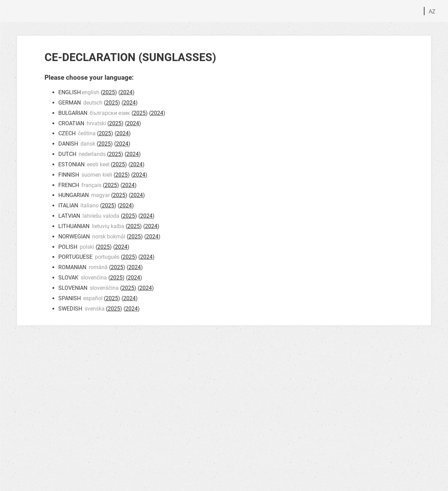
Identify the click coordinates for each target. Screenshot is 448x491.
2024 (126, 92)
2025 (109, 92)
